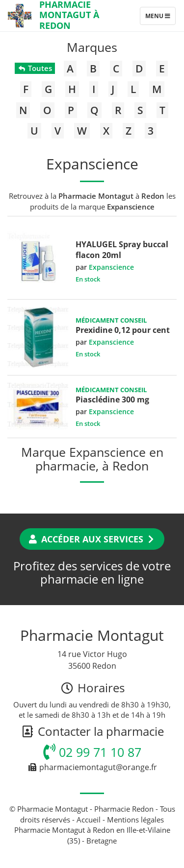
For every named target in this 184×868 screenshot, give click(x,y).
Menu (160, 18)
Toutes (35, 68)
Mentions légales (135, 820)
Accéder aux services (92, 539)
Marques (92, 47)
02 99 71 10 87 (92, 752)
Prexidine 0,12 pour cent (123, 330)
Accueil (89, 820)
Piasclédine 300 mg (112, 399)
